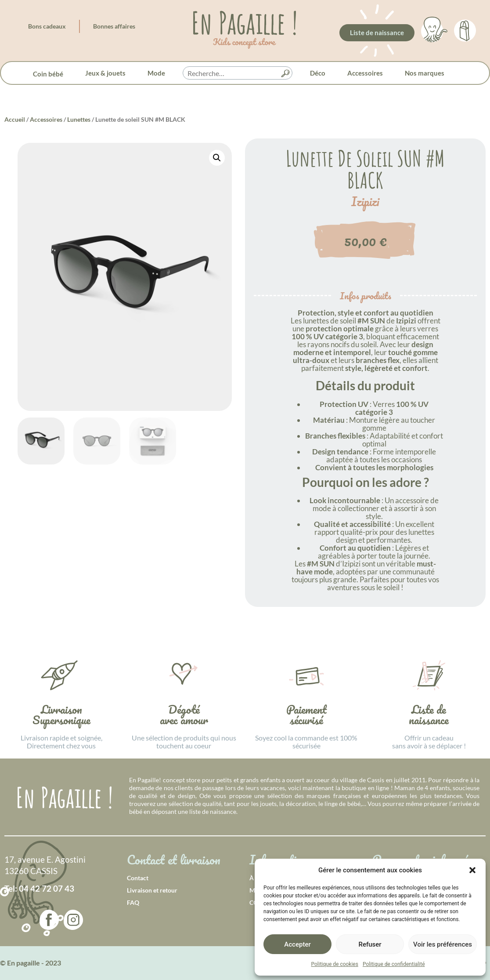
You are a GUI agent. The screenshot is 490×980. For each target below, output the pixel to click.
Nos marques (425, 73)
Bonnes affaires (114, 26)
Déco (318, 73)
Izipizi (365, 202)
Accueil (15, 119)
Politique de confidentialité (394, 964)
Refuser (370, 944)
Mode (156, 73)
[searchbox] (238, 73)
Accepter (297, 944)
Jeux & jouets (105, 73)
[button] (472, 870)
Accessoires (365, 73)
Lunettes (79, 119)
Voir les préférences (443, 944)
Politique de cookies (335, 964)
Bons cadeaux (47, 26)
